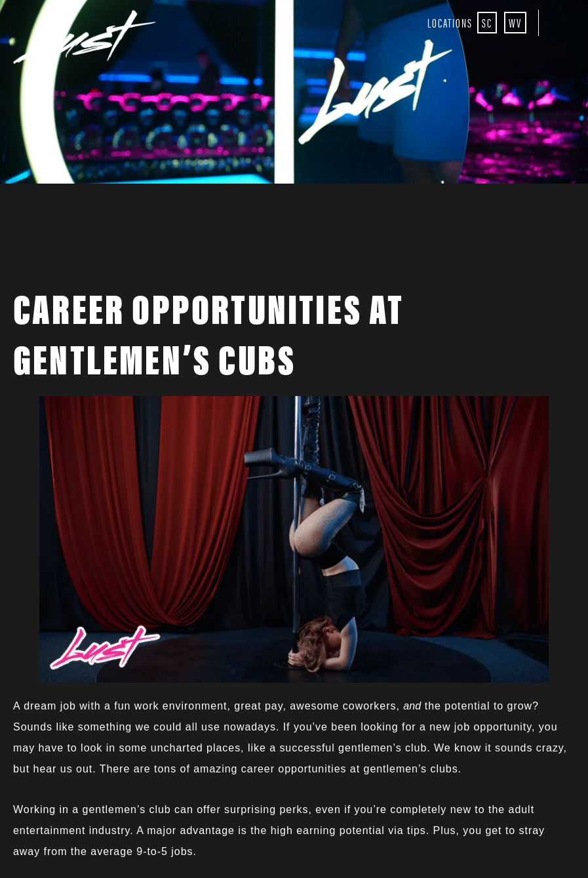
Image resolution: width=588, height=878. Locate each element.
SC (487, 22)
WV (515, 22)
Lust (88, 38)
